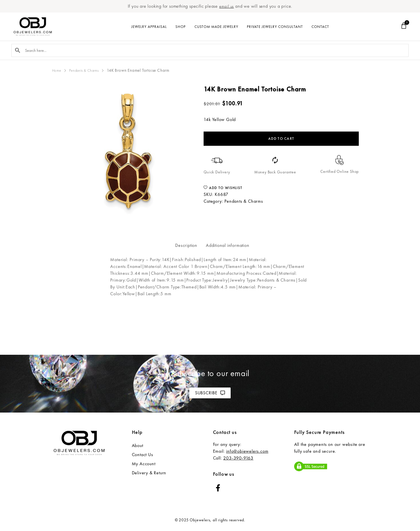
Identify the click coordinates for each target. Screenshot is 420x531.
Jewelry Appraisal (149, 27)
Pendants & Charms (89, 70)
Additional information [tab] (228, 245)
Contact (320, 27)
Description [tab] (186, 245)
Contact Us (143, 455)
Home (58, 70)
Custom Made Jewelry (216, 27)
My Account (144, 464)
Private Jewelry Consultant (275, 27)
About (138, 445)
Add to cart (281, 139)
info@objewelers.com (247, 451)
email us (226, 6)
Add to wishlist (223, 188)
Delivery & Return (149, 473)
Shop (181, 27)
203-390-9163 (238, 458)
